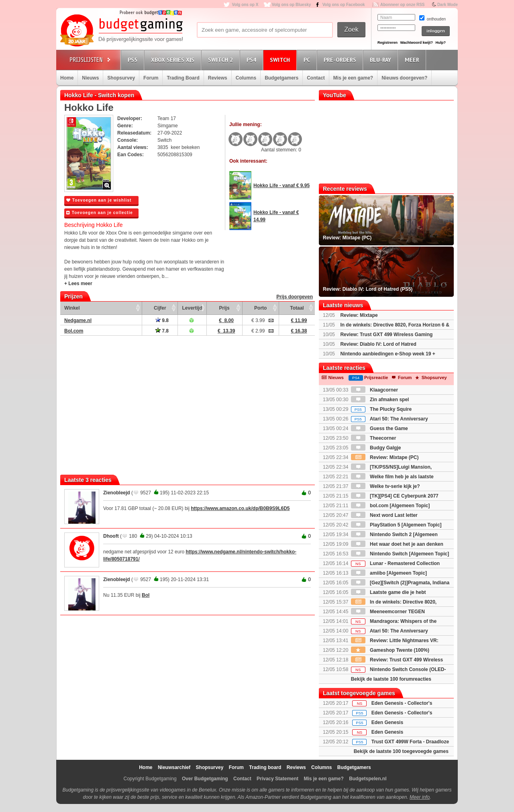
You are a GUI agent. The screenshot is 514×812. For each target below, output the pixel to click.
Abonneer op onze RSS (403, 5)
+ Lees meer (78, 284)
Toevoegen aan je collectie (100, 213)
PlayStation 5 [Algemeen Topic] (396, 525)
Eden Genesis (387, 722)
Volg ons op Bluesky (292, 5)
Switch (281, 60)
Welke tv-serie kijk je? (385, 486)
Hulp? (441, 43)
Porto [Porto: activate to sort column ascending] (260, 308)
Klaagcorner (374, 390)
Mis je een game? (353, 78)
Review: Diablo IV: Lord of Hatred (378, 344)
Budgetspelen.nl (368, 779)
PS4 (253, 60)
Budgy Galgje (376, 448)
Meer (413, 60)
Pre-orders (341, 60)
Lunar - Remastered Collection (395, 563)
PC (308, 60)
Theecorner (374, 438)
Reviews (218, 78)
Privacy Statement (277, 779)
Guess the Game (379, 428)
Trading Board (183, 78)
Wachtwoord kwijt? (416, 43)
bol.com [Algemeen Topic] (390, 506)
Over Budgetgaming (205, 779)
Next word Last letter (384, 515)
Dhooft (111, 536)
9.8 (162, 320)
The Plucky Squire (381, 409)
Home (67, 78)
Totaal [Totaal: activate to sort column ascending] (297, 308)
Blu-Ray (382, 60)
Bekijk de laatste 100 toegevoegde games (401, 751)
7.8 (162, 331)
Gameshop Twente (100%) (390, 650)
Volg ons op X (245, 5)
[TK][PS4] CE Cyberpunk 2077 (395, 496)
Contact (316, 78)
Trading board (265, 767)
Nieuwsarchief (174, 767)
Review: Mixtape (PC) (385, 457)
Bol (146, 595)
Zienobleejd (117, 493)
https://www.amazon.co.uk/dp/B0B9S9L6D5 (240, 508)
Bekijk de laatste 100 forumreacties (391, 679)
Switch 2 (222, 60)
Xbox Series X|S (174, 60)
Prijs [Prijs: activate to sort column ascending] (224, 308)
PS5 (134, 60)
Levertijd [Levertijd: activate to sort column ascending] (192, 308)
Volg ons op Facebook (344, 5)
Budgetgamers (281, 78)
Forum (151, 78)
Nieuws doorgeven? (404, 78)
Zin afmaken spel (380, 400)
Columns (246, 78)
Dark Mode (448, 5)
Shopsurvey (121, 78)
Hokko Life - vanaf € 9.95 (281, 186)
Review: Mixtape (359, 315)
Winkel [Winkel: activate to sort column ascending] (72, 308)
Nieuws (90, 78)
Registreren (388, 43)
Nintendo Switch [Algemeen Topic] (400, 554)
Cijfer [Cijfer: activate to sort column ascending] (160, 308)
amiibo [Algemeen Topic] (389, 573)
